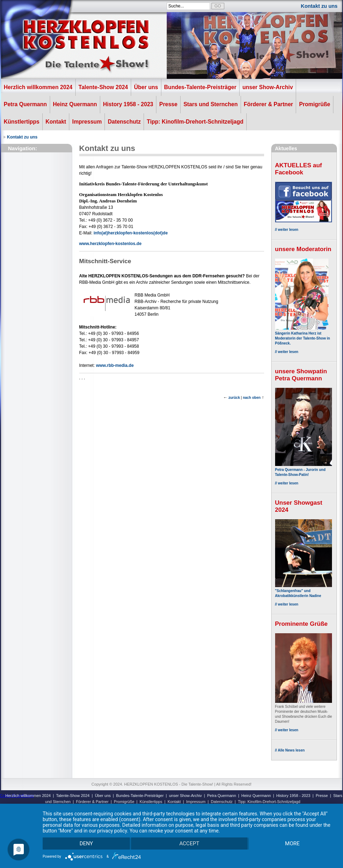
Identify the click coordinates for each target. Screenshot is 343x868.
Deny (86, 843)
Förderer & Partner (269, 104)
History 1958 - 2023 (128, 104)
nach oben (252, 398)
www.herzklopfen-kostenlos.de (111, 244)
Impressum (87, 122)
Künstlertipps (22, 122)
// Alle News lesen (290, 750)
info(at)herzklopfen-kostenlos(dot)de (131, 233)
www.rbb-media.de (115, 365)
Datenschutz (124, 122)
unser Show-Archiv (268, 87)
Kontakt (56, 122)
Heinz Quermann (75, 104)
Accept (189, 843)
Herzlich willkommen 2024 (38, 87)
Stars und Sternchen (211, 104)
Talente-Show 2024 (103, 87)
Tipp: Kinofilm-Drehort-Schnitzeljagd (195, 122)
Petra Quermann (25, 104)
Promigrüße (315, 104)
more (292, 843)
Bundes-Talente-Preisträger (200, 87)
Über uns (146, 87)
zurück (234, 398)
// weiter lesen (287, 230)
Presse (168, 104)
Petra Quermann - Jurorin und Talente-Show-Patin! (304, 470)
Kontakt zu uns (319, 6)
